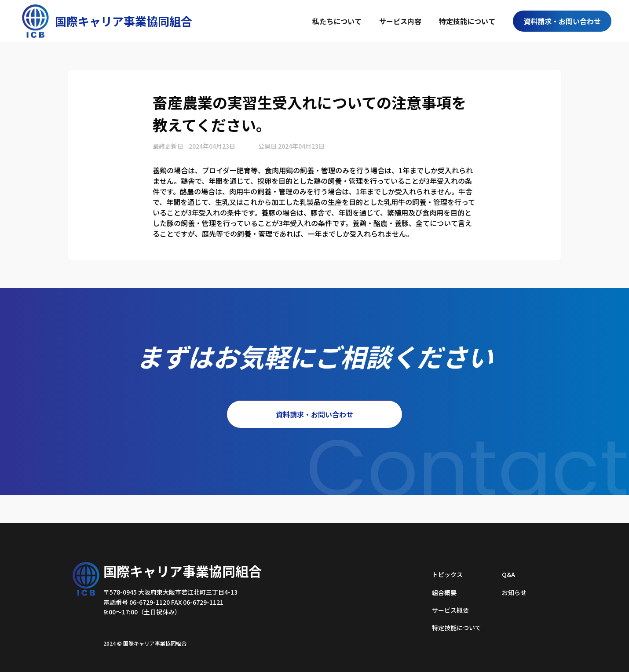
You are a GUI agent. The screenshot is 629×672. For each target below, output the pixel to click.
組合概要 (444, 592)
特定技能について (467, 21)
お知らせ (514, 592)
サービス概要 (450, 610)
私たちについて (337, 21)
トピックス (447, 574)
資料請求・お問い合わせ (562, 21)
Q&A (508, 574)
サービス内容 (400, 21)
